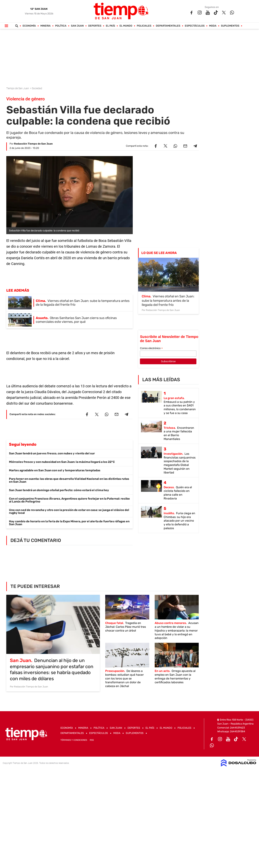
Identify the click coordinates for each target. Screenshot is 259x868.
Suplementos (230, 26)
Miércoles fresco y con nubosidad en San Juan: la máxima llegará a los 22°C (62, 462)
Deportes (95, 26)
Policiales (144, 26)
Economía (29, 26)
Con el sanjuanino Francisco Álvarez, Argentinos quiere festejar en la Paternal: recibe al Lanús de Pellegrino (69, 500)
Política (61, 26)
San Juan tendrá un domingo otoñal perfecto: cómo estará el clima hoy (59, 490)
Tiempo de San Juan (18, 88)
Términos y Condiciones (74, 740)
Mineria (46, 26)
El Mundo (126, 26)
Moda (213, 26)
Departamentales (168, 26)
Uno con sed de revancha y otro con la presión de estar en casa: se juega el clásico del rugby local (69, 511)
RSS (92, 740)
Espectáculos (195, 26)
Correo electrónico (151, 348)
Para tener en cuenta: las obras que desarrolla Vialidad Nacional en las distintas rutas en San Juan (69, 480)
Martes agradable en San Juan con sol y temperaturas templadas (55, 470)
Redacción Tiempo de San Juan (33, 144)
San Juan (77, 26)
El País (111, 26)
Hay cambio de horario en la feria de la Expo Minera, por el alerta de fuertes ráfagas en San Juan (69, 523)
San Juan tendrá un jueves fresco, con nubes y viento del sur (52, 453)
